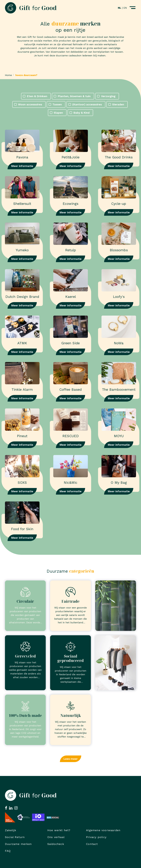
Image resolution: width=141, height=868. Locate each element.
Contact (92, 844)
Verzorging (108, 96)
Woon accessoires (30, 104)
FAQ (8, 851)
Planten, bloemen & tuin (74, 96)
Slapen (58, 113)
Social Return (15, 837)
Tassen (57, 104)
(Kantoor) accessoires (87, 104)
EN (125, 8)
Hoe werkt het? (59, 830)
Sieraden (118, 104)
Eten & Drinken (37, 96)
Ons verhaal (56, 837)
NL (120, 8)
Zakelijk (11, 830)
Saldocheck (56, 844)
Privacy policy (96, 837)
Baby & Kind (81, 113)
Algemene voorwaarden (103, 830)
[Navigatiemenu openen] (133, 8)
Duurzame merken (18, 844)
